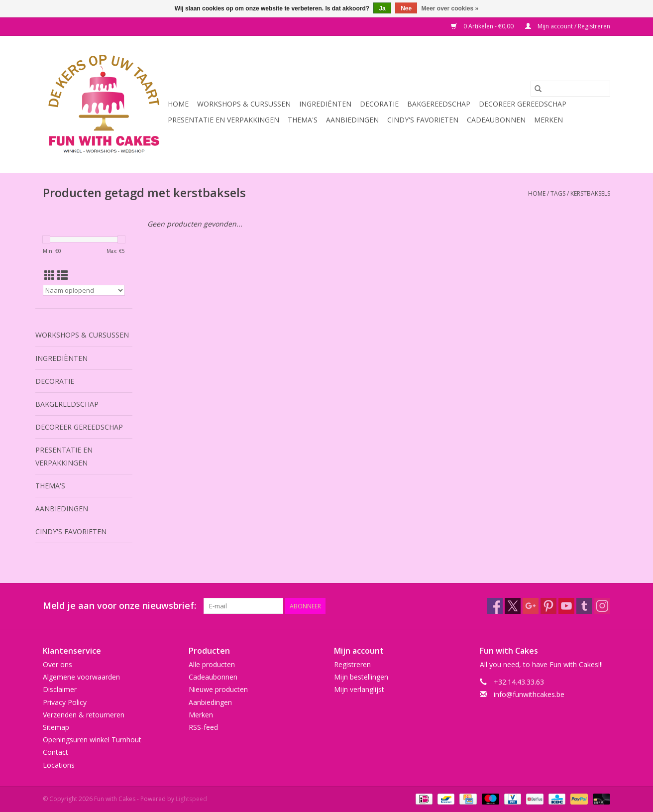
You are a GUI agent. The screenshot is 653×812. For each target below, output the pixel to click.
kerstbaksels (590, 193)
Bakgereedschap (439, 104)
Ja (382, 8)
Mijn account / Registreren (568, 26)
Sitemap (56, 727)
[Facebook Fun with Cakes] (495, 606)
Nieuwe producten (218, 689)
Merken (548, 120)
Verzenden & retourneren (84, 715)
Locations (59, 765)
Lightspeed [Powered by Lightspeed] (191, 799)
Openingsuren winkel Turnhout (92, 740)
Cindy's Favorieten (423, 120)
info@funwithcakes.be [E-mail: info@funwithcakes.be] (529, 694)
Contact (55, 752)
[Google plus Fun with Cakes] (531, 606)
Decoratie (379, 104)
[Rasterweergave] (50, 275)
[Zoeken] (570, 89)
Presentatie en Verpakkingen (223, 120)
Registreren (352, 664)
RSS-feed (203, 727)
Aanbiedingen (352, 120)
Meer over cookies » (450, 8)
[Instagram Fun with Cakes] (602, 606)
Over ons (57, 664)
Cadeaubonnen (496, 120)
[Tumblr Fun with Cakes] (584, 606)
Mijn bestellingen (361, 677)
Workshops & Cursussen (244, 104)
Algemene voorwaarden (81, 677)
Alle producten (212, 664)
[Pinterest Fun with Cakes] (548, 606)
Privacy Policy (65, 702)
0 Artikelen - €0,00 (483, 26)
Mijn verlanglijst (359, 689)
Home (178, 104)
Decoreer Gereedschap (523, 104)
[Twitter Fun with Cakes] (513, 606)
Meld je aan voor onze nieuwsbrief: (119, 606)
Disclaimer (60, 689)
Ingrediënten (325, 104)
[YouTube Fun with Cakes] (566, 606)
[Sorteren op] (84, 290)
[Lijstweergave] (62, 275)
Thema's (303, 120)
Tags (558, 193)
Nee (406, 8)
